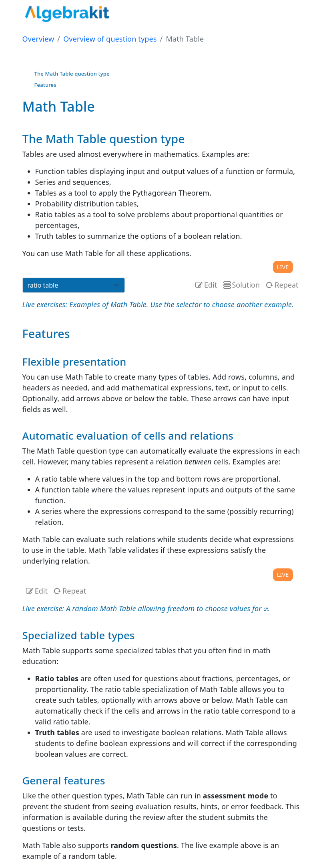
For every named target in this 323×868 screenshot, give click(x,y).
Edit (211, 285)
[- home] (69, 11)
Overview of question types (110, 39)
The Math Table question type (72, 74)
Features (45, 85)
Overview (38, 39)
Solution (241, 285)
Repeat (281, 285)
